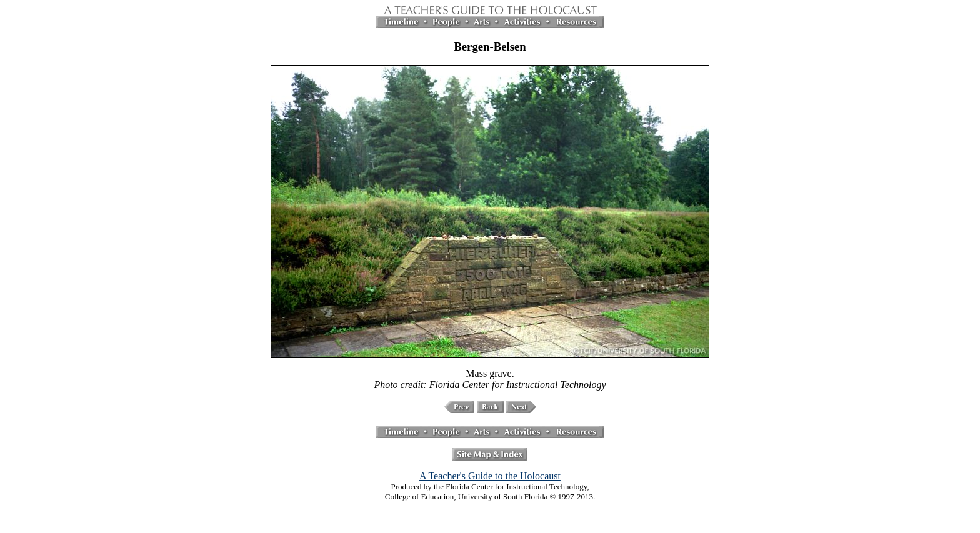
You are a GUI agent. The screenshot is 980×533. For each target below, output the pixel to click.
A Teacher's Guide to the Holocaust (490, 476)
